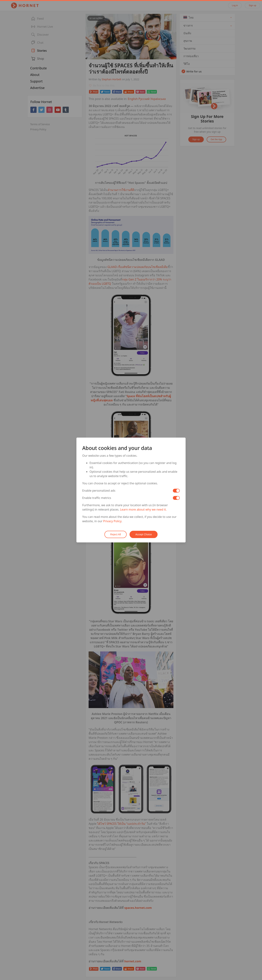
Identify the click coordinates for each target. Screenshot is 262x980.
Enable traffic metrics (97, 498)
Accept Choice (144, 534)
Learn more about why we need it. (143, 510)
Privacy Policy (112, 521)
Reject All (116, 534)
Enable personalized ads (99, 491)
